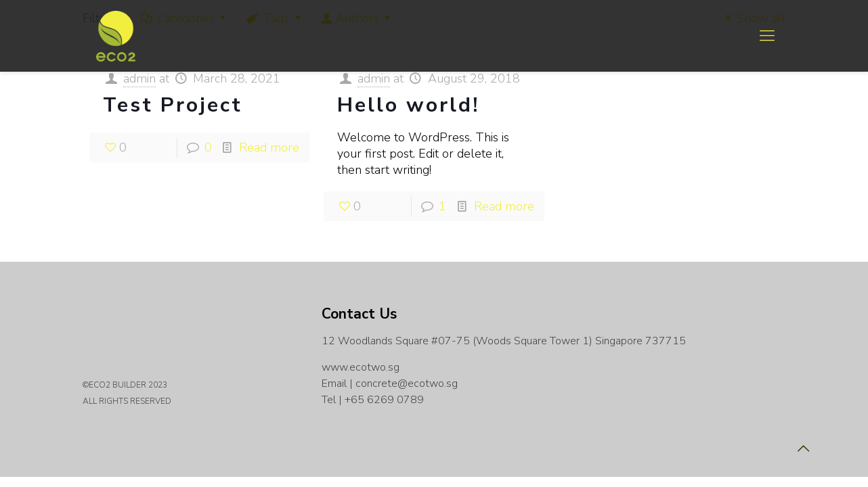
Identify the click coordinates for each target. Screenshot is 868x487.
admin (139, 78)
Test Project (173, 105)
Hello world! (408, 105)
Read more (269, 147)
